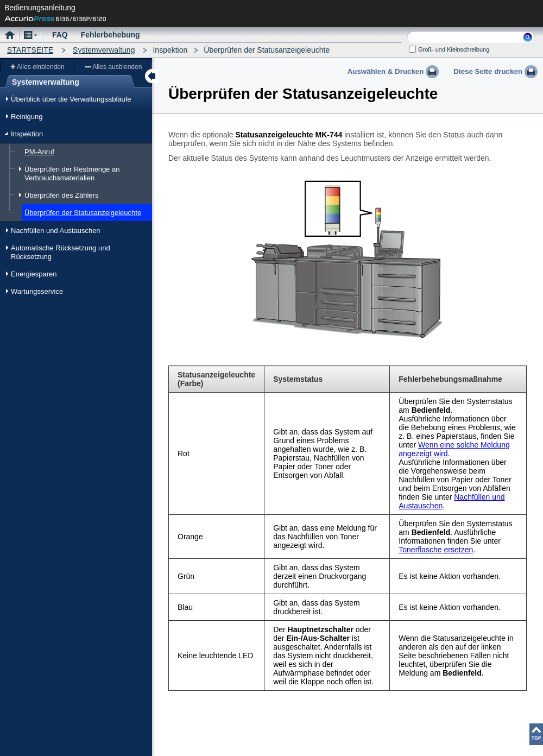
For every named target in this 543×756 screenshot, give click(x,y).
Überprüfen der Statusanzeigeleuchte (83, 213)
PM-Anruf (39, 152)
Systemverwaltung (104, 50)
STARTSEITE (30, 50)
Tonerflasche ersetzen (436, 550)
